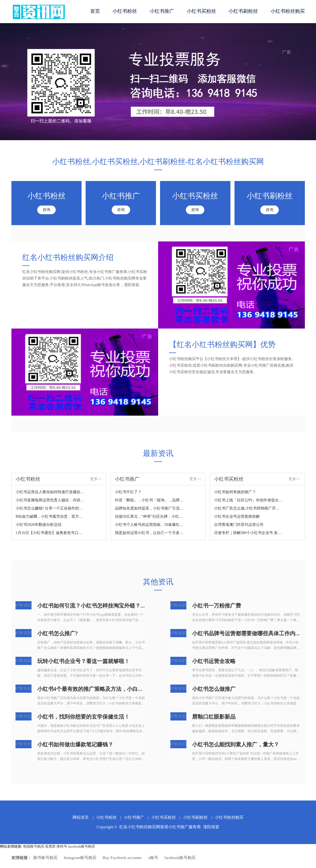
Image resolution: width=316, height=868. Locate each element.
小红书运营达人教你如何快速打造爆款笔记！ (50, 493)
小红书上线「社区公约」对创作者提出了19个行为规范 (249, 502)
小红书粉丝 (125, 11)
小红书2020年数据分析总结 (39, 526)
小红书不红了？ (128, 493)
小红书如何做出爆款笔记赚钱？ (75, 746)
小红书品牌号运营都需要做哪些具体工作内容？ (249, 635)
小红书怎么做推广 (214, 690)
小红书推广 (162, 11)
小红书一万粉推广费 (217, 607)
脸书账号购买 (45, 859)
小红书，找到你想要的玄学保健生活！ (83, 718)
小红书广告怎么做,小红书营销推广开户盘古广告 (249, 510)
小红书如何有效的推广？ (235, 493)
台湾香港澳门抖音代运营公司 (239, 526)
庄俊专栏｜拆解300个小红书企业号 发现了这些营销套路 (249, 534)
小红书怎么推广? (58, 635)
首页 (95, 11)
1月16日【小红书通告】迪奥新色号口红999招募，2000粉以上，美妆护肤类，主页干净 (50, 534)
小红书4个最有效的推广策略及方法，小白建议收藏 (98, 690)
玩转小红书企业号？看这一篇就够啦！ (83, 662)
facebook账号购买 (82, 848)
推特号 (62, 848)
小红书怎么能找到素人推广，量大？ (236, 746)
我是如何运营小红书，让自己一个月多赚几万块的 (150, 534)
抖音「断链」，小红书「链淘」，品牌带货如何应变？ (150, 502)
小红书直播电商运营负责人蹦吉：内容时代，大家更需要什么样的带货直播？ (50, 502)
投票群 (50, 848)
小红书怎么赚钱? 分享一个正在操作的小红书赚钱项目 (50, 510)
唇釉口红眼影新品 (214, 718)
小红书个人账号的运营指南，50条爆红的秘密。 (150, 526)
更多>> (96, 480)
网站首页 (81, 819)
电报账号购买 (34, 848)
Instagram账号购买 (80, 859)
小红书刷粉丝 (243, 11)
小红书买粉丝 (201, 11)
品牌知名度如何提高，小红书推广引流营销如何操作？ (150, 510)
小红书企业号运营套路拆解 (237, 518)
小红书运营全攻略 (214, 662)
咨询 (46, 211)
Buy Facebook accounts (122, 859)
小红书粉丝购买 (288, 11)
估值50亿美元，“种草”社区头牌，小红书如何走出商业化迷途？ (150, 518)
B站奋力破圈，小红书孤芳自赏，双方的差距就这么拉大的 (50, 518)
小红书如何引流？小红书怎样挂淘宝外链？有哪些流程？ (105, 607)
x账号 (153, 859)
